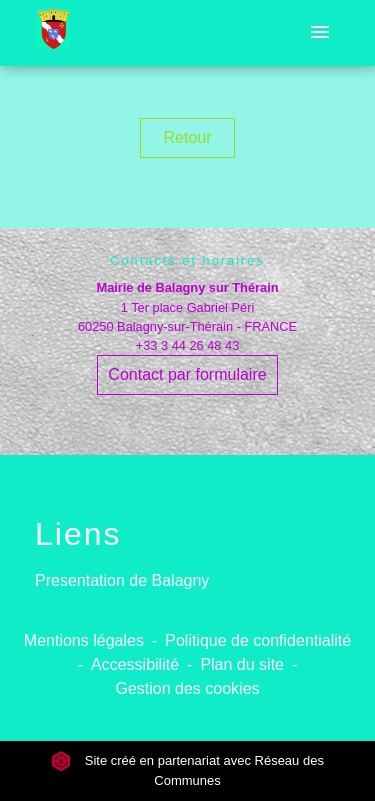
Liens (78, 534)
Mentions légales (84, 640)
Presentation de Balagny (122, 580)
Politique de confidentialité (258, 640)
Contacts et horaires (187, 260)
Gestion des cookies (187, 688)
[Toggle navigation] (320, 33)
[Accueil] (53, 33)
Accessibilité (135, 664)
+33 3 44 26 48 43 (188, 345)
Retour (187, 137)
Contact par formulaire (187, 374)
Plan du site (242, 664)
